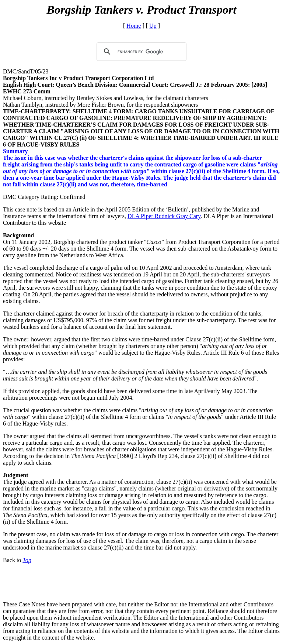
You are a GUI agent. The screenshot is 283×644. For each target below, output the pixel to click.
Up (153, 26)
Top (27, 560)
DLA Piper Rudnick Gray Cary (164, 216)
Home (134, 26)
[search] (140, 52)
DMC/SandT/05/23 (26, 71)
